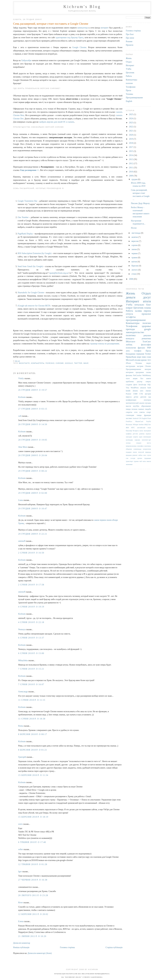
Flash (149, 418)
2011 (131, 168)
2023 (131, 123)
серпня (135, 245)
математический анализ (135, 403)
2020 (131, 135)
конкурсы (130, 339)
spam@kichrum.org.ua (59, 273)
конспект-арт (146, 440)
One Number (23, 217)
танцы (139, 415)
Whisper (136, 425)
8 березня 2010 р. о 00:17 (33, 734)
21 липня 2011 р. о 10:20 (32, 936)
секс (145, 455)
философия (146, 345)
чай (140, 461)
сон (127, 458)
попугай (141, 452)
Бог (150, 425)
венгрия (148, 369)
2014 (131, 155)
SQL (149, 385)
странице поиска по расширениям (104, 344)
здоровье (146, 326)
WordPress (135, 388)
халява (138, 311)
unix (142, 391)
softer (21, 849)
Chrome (60, 363)
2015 (131, 151)
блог (149, 305)
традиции (148, 458)
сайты (140, 455)
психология (131, 348)
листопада (136, 233)
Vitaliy (21, 378)
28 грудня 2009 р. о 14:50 (33, 424)
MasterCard (139, 421)
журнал (148, 434)
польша (135, 409)
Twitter (78, 363)
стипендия (130, 415)
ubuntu (135, 391)
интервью (130, 372)
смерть (148, 382)
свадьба (148, 409)
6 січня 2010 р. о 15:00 (31, 653)
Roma (21, 726)
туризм (136, 461)
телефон (138, 351)
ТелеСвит (147, 342)
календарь (129, 440)
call (20, 416)
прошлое (146, 314)
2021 (131, 131)
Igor (20, 872)
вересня (135, 241)
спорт (149, 412)
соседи (133, 458)
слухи (149, 455)
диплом (143, 397)
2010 (131, 172)
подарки (129, 452)
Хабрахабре (26, 60)
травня (135, 258)
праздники (140, 372)
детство (135, 434)
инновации (147, 437)
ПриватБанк (131, 357)
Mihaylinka (23, 660)
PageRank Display (25, 234)
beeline (141, 425)
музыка (148, 403)
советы (142, 412)
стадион (129, 385)
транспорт (129, 461)
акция (135, 379)
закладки (129, 437)
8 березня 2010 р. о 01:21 (33, 750)
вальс (141, 431)
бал (142, 379)
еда (150, 397)
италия (138, 360)
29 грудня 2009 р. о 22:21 (33, 534)
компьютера (83, 28)
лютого (135, 270)
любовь (129, 345)
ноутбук (136, 406)
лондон (139, 443)
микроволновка (131, 446)
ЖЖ (127, 428)
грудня (135, 179)
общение (129, 449)
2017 (131, 147)
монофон (140, 446)
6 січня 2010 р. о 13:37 (31, 638)
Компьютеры (38, 363)
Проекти (130, 45)
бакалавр (129, 431)
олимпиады (137, 449)
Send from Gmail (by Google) (30, 266)
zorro (20, 824)
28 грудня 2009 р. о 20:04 (33, 455)
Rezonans (129, 425)
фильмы (129, 375)
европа (147, 311)
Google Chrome (79, 47)
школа (149, 461)
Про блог (130, 34)
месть (149, 443)
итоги (147, 301)
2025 (131, 114)
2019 (131, 139)
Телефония (131, 87)
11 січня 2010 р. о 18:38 (32, 719)
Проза (128, 90)
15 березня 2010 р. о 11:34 (33, 775)
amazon (143, 388)
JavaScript (142, 385)
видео (149, 363)
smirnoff (22, 541)
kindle (128, 391)
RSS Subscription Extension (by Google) (35, 253)
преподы (130, 329)
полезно (50, 363)
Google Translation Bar (27, 201)
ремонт (135, 455)
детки (136, 397)
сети (136, 412)
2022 (131, 127)
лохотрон (147, 400)
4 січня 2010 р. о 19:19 (31, 607)
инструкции (131, 366)
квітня (134, 262)
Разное (129, 394)
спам (149, 357)
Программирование (134, 98)
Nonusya (22, 629)
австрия (148, 394)
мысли (128, 406)
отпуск (129, 314)
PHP (149, 348)
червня (135, 253)
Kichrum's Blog (82, 7)
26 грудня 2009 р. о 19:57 (33, 390)
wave (86, 363)
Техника (129, 94)
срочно (140, 458)
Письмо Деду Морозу (140, 203)
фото (135, 385)
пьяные (141, 409)
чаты (144, 461)
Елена (21, 921)
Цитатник (130, 73)
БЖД (146, 425)
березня (135, 266)
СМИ (135, 394)
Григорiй (22, 757)
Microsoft (130, 360)
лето (128, 351)
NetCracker (137, 375)
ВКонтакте (24, 363)
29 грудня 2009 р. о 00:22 (33, 471)
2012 (131, 163)
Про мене (130, 38)
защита (136, 437)
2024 (131, 118)
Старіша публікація (114, 947)
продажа (129, 455)
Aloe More (23, 447)
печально (139, 305)
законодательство (135, 332)
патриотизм (147, 449)
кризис (144, 360)
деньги (131, 297)
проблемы (130, 382)
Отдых (129, 62)
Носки (134, 228)
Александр (23, 692)
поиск (135, 452)
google (69, 363)
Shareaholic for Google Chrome (31, 293)
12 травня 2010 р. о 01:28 (33, 864)
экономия (129, 464)
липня (134, 249)
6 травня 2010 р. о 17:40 (32, 842)
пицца (128, 409)
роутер (140, 382)
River (20, 903)
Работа (129, 76)
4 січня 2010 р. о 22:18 (31, 622)
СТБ (141, 394)
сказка (148, 372)
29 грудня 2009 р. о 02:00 (33, 493)
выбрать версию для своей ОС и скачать (57, 122)
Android (135, 418)
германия (140, 354)
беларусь (136, 431)
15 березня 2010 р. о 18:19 (33, 817)
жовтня (135, 237)
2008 (131, 279)
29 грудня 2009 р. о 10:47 (33, 509)
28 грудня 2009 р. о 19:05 (33, 440)
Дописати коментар (22, 943)
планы (148, 308)
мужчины (148, 446)
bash (149, 388)
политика (131, 335)
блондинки (131, 354)
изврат (129, 308)
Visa (127, 388)
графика (129, 434)
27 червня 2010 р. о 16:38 (33, 880)
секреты (129, 412)
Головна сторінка (67, 947)
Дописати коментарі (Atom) (40, 953)
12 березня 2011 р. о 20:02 (33, 914)
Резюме (129, 41)
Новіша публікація (21, 947)
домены (142, 434)
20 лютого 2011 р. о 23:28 (33, 895)
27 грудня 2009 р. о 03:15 (33, 409)
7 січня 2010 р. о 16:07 (31, 684)
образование (146, 406)
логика (128, 443)
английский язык (144, 428)
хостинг (129, 418)
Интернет (130, 65)
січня (134, 274)
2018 (131, 143)
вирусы (129, 397)
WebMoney (147, 375)
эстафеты (131, 317)
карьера (137, 440)
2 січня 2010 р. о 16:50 (31, 553)
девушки (147, 335)
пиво (144, 357)
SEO (149, 360)
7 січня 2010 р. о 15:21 (31, 669)
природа (148, 452)
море (139, 357)
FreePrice (129, 421)
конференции (131, 400)
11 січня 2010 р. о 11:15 (32, 700)
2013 (131, 159)
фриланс (142, 348)
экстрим (140, 366)
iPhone (128, 363)
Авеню (148, 391)
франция (148, 415)
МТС (133, 428)
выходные (147, 431)
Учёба (129, 69)
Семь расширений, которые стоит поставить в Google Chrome (51, 24)
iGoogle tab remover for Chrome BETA (34, 306)
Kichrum (22, 397)
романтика (146, 339)
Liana (21, 500)
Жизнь (129, 58)
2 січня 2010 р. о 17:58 (31, 585)
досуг (147, 297)
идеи (141, 437)
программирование (136, 320)
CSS (140, 418)
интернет (105, 28)
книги (149, 379)
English (129, 101)
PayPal (149, 421)
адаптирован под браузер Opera (69, 37)
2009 (131, 176)
